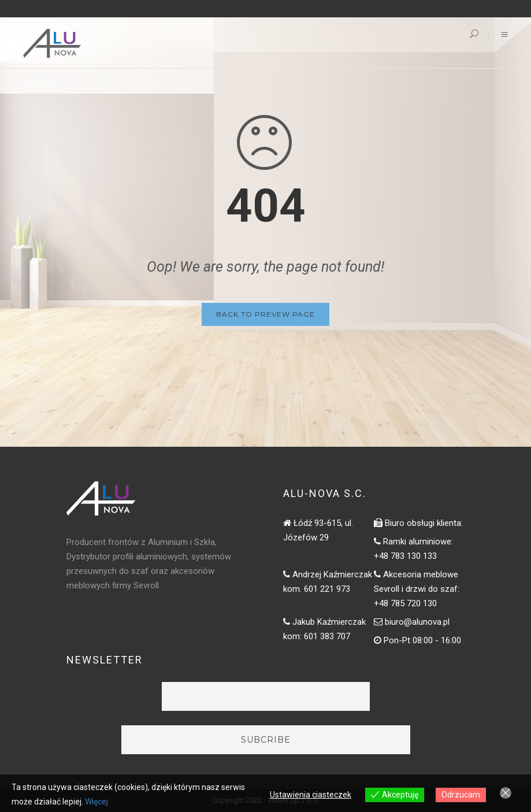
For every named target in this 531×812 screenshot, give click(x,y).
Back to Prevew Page (265, 314)
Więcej (96, 802)
